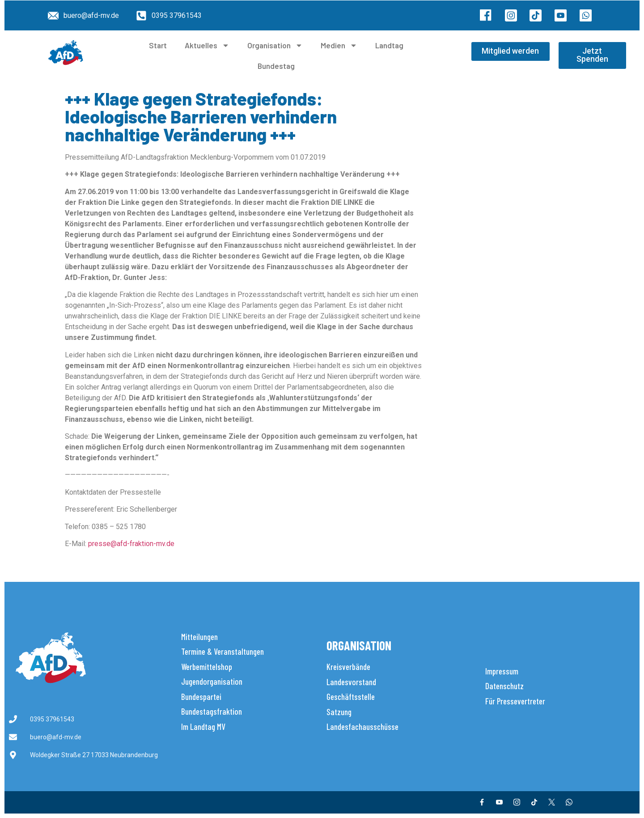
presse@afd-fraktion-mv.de (131, 544)
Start (158, 45)
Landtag (389, 45)
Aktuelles (207, 45)
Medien (339, 45)
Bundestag (276, 66)
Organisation (275, 45)
